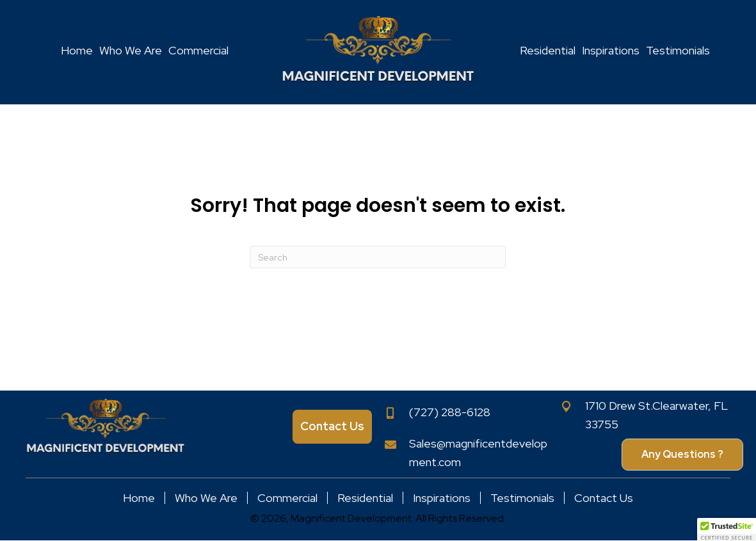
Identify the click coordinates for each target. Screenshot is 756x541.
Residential (365, 498)
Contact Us (604, 498)
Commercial (287, 498)
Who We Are (206, 498)
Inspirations (442, 498)
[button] (682, 455)
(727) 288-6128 (450, 412)
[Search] (378, 257)
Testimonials (522, 498)
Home (139, 498)
